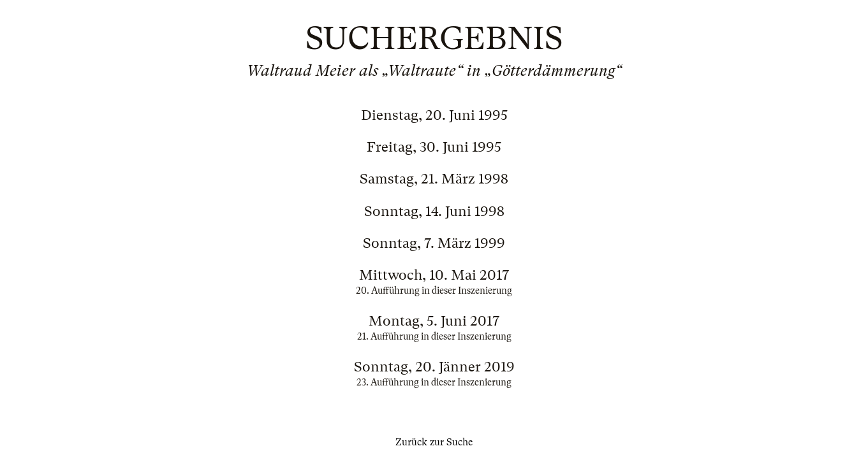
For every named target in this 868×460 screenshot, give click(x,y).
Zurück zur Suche (434, 442)
